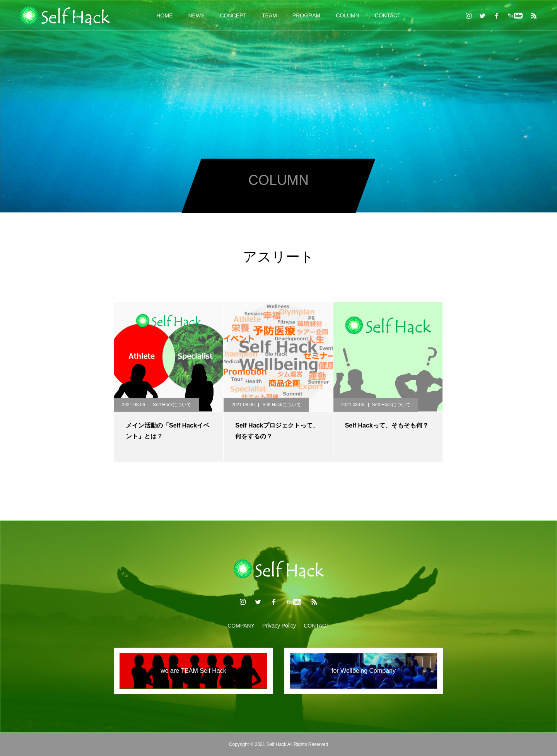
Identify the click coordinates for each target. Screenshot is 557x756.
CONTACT (388, 15)
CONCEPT (233, 15)
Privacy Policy (279, 626)
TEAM (269, 15)
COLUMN (348, 15)
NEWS (196, 15)
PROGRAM (306, 15)
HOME (165, 15)
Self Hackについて (172, 405)
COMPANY (241, 626)
